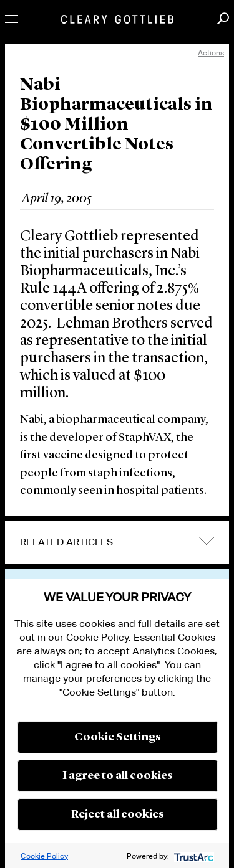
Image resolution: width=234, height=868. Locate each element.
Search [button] (223, 18)
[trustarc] (193, 856)
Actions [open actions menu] (211, 53)
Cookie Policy (44, 856)
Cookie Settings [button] (118, 737)
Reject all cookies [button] (118, 814)
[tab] (117, 542)
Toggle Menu (12, 19)
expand (207, 541)
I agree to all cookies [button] (118, 776)
